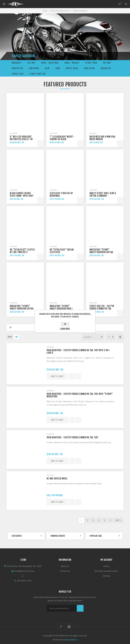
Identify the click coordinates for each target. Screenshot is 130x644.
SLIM (47, 68)
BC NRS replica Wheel (57, 479)
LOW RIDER (34, 68)
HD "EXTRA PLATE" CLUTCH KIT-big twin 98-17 (22, 251)
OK (65, 324)
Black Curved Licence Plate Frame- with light (22, 195)
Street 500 (18, 74)
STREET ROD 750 (38, 74)
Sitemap (106, 576)
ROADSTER (106, 68)
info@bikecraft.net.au (24, 571)
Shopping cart (121, 3)
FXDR (58, 68)
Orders (106, 566)
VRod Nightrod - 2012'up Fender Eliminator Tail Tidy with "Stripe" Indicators (80, 395)
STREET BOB (91, 63)
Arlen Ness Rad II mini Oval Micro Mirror (102, 138)
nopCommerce (71, 640)
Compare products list (120, 337)
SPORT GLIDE (72, 68)
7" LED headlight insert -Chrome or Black (62, 138)
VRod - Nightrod (50, 63)
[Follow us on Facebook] (61, 626)
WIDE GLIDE (90, 68)
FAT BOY (31, 63)
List (16, 337)
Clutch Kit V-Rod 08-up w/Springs (61, 195)
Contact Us (65, 571)
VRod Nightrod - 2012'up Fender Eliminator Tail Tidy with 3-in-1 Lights (78, 352)
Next (110, 520)
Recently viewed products (106, 571)
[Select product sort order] (93, 337)
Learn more (65, 329)
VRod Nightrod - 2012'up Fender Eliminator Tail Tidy (72, 437)
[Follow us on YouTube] (69, 626)
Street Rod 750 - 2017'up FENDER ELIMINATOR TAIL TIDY (102, 309)
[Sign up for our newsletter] (62, 608)
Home (45, 11)
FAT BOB (107, 63)
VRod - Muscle (72, 63)
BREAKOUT (17, 63)
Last (118, 520)
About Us (65, 566)
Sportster (17, 68)
